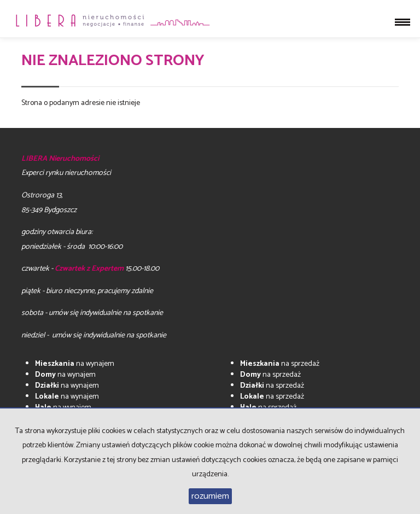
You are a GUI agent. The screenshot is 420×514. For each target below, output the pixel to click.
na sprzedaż (280, 364)
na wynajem (75, 364)
